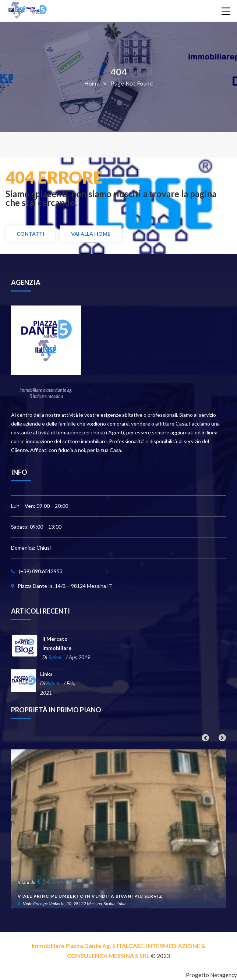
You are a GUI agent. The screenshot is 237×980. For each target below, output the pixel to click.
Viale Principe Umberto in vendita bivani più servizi (91, 896)
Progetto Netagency (211, 975)
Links (46, 674)
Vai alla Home (91, 234)
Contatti (30, 234)
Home (92, 83)
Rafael (55, 657)
